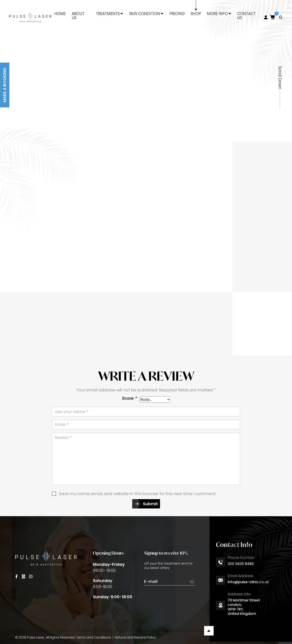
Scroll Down (280, 78)
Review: (63, 438)
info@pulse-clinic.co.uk (248, 582)
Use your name (71, 412)
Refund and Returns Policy (135, 637)
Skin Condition (145, 14)
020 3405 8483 (241, 564)
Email (62, 425)
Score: (130, 398)
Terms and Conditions (93, 637)
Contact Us (246, 16)
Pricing (177, 14)
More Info (217, 14)
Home (60, 14)
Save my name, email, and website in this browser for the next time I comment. (138, 494)
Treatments (108, 14)
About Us (78, 16)
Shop (196, 14)
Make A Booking (5, 85)
